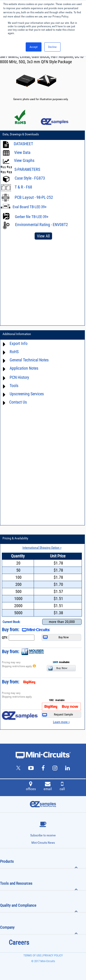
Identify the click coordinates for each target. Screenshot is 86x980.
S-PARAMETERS (27, 169)
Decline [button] (52, 47)
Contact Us (18, 402)
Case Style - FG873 (30, 178)
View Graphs (24, 160)
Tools (14, 386)
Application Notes (24, 368)
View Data (22, 152)
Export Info (19, 343)
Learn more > (61, 722)
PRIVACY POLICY (53, 955)
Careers (19, 942)
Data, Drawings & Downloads (21, 134)
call (62, 787)
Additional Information (17, 334)
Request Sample (58, 715)
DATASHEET (23, 144)
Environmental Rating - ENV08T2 (42, 225)
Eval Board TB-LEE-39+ (30, 207)
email (48, 787)
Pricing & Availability (15, 538)
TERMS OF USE (32, 955)
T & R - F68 (23, 187)
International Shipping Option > (42, 548)
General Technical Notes (29, 360)
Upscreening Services (27, 394)
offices (31, 787)
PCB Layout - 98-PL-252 (34, 197)
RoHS (14, 352)
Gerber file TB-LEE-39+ (32, 217)
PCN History (19, 377)
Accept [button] (34, 47)
